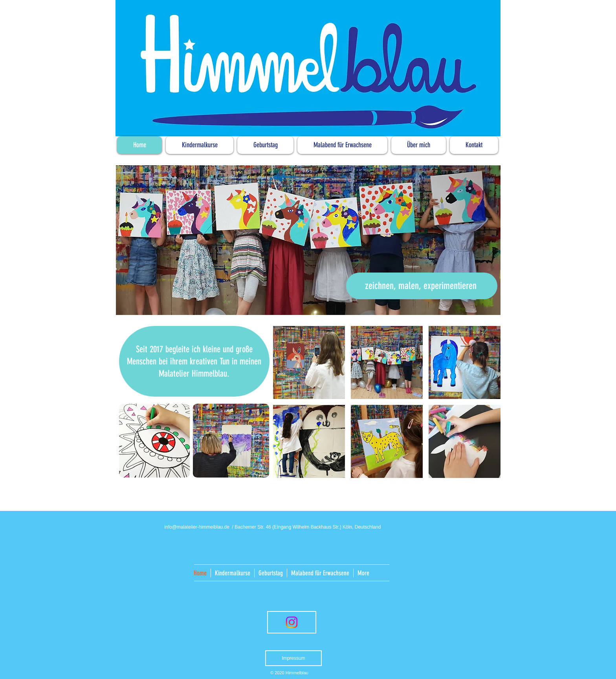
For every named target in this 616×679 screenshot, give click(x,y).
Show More (387, 486)
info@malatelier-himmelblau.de (197, 527)
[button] (309, 362)
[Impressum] (293, 658)
